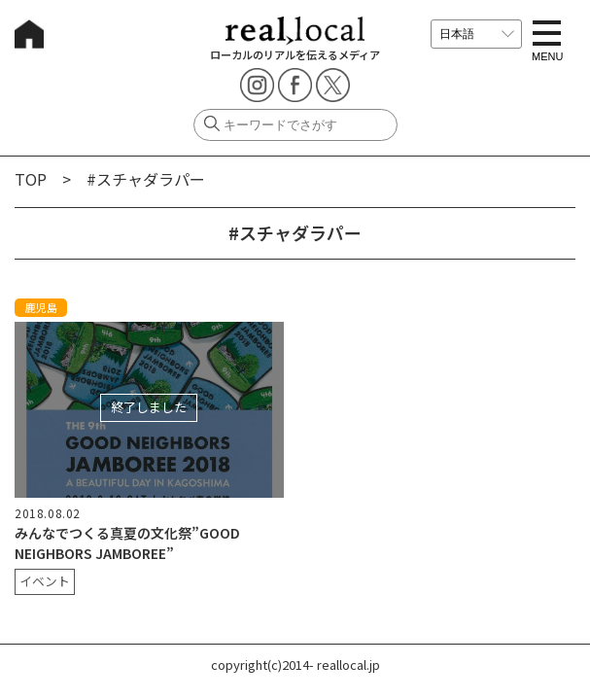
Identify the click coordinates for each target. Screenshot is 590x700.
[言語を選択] (476, 34)
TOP (31, 179)
